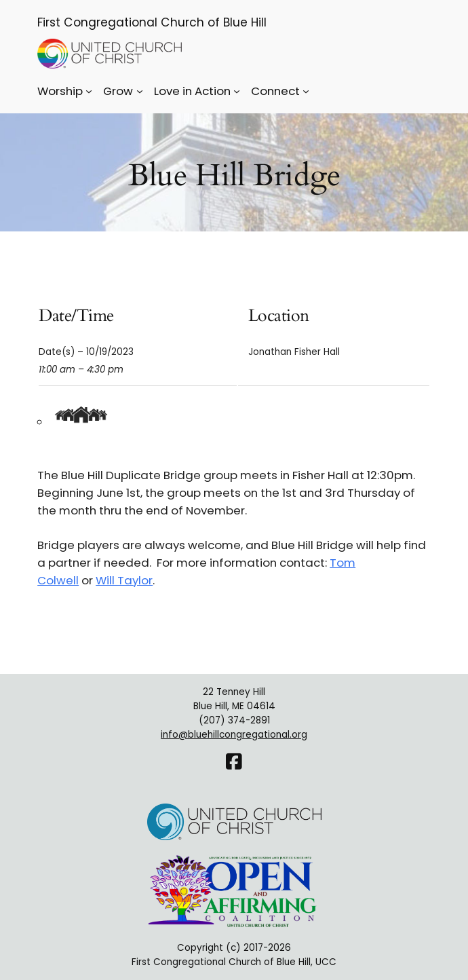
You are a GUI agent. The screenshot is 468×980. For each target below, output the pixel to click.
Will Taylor (124, 580)
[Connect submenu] (306, 91)
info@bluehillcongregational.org (234, 735)
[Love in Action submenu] (237, 91)
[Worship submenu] (89, 91)
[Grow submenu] (140, 91)
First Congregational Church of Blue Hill (152, 22)
